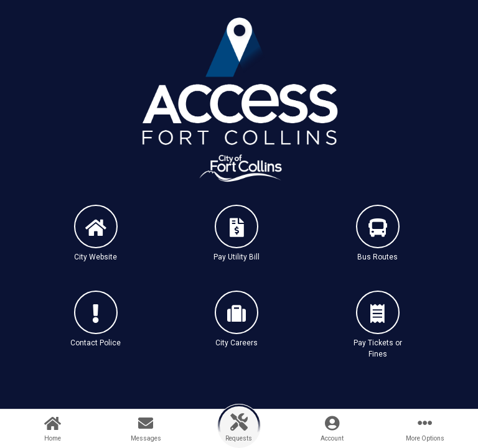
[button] (96, 244)
